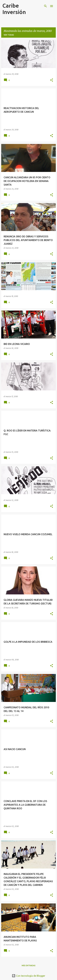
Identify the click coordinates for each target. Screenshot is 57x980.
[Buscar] (45, 6)
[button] (52, 80)
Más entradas (29, 965)
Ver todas (9, 35)
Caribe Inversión (14, 9)
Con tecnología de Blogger (29, 976)
